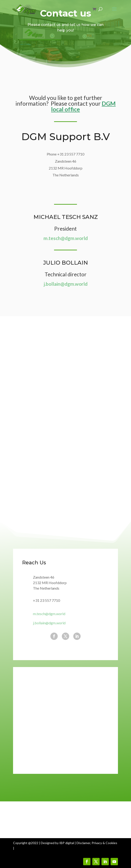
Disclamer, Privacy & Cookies (97, 843)
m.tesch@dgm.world (66, 238)
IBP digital (67, 843)
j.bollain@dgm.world (65, 284)
